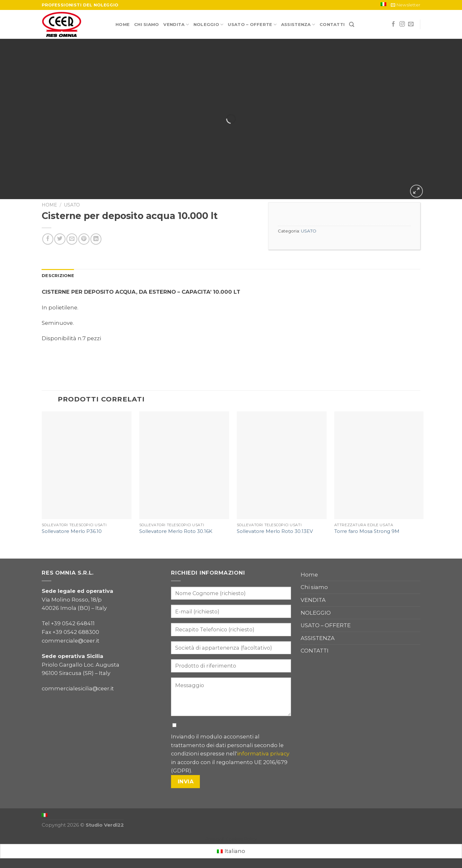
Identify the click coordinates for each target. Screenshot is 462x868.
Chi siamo (146, 24)
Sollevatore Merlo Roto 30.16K (176, 531)
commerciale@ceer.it (71, 641)
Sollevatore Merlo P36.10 (72, 531)
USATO (72, 205)
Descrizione (58, 275)
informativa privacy (263, 754)
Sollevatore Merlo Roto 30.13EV (275, 531)
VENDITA (176, 25)
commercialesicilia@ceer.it (78, 688)
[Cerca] (352, 25)
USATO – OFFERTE (252, 25)
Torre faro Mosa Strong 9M (367, 531)
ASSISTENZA (298, 25)
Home (123, 24)
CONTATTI (332, 24)
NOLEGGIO (209, 25)
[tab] (58, 276)
